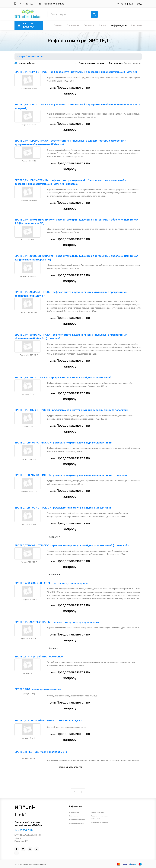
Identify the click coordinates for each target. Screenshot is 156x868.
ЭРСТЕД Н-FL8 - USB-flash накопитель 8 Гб (41, 752)
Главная (58, 25)
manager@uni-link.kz (54, 4)
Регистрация (127, 4)
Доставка (89, 25)
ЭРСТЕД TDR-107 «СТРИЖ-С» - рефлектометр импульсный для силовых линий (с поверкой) (71, 475)
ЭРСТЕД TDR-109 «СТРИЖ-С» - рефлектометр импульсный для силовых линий (63, 508)
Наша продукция (98, 812)
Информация (119, 25)
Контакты (136, 25)
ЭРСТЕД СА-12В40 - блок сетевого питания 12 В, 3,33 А (48, 721)
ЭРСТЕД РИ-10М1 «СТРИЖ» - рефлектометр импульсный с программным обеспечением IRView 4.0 (76, 72)
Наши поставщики (77, 820)
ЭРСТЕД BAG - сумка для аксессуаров (38, 689)
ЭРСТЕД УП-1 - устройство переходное (39, 657)
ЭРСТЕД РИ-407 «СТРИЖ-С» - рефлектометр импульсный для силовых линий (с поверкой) (71, 410)
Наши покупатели (77, 823)
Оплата (102, 25)
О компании (73, 25)
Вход (139, 4)
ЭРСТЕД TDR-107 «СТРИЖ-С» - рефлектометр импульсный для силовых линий (63, 443)
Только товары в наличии (91, 63)
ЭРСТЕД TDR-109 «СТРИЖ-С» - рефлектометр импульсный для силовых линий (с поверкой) (72, 545)
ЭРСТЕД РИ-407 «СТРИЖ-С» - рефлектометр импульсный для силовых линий (63, 378)
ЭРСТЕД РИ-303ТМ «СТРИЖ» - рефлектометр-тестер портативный (57, 622)
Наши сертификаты (100, 822)
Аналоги (54, 537)
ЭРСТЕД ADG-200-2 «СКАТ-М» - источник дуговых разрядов (51, 583)
